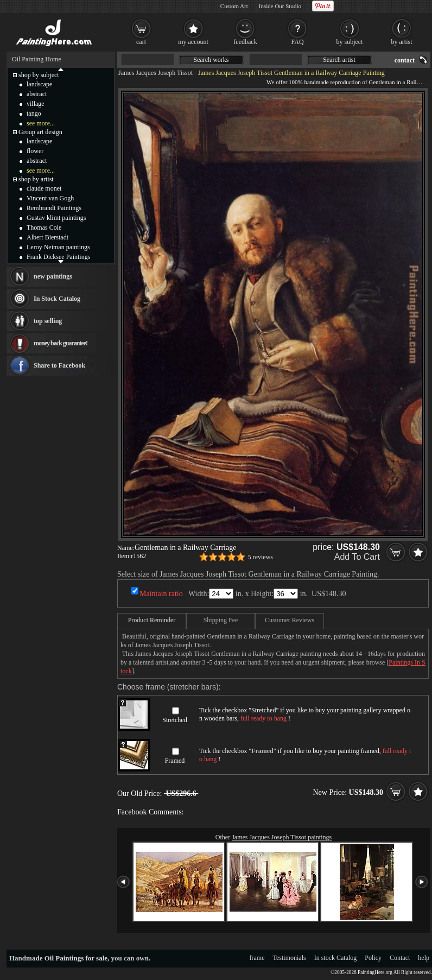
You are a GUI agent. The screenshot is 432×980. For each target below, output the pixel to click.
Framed (175, 761)
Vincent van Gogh (50, 198)
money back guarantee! (61, 343)
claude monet (44, 188)
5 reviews (261, 557)
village (36, 104)
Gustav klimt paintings (56, 218)
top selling (48, 321)
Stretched (174, 720)
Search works (211, 60)
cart (141, 42)
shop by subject (39, 75)
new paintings (53, 276)
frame (257, 958)
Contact (400, 958)
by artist (402, 42)
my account (193, 42)
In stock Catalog (336, 958)
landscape (39, 84)
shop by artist (36, 179)
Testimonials (290, 958)
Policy (373, 958)
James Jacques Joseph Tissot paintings (282, 837)
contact (405, 60)
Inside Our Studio (280, 6)
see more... (41, 123)
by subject (350, 42)
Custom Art (234, 6)
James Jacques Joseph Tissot (155, 73)
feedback (245, 42)
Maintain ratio (161, 594)
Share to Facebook (59, 365)
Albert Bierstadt (47, 237)
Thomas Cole (44, 227)
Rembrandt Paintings (54, 208)
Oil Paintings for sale (76, 958)
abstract (37, 94)
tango (34, 113)
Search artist (339, 60)
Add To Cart (357, 557)
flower (35, 151)
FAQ (297, 42)
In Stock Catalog (57, 299)
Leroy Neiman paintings (58, 247)
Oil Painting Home (37, 59)
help (424, 958)
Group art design (40, 132)
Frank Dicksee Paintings (58, 257)
